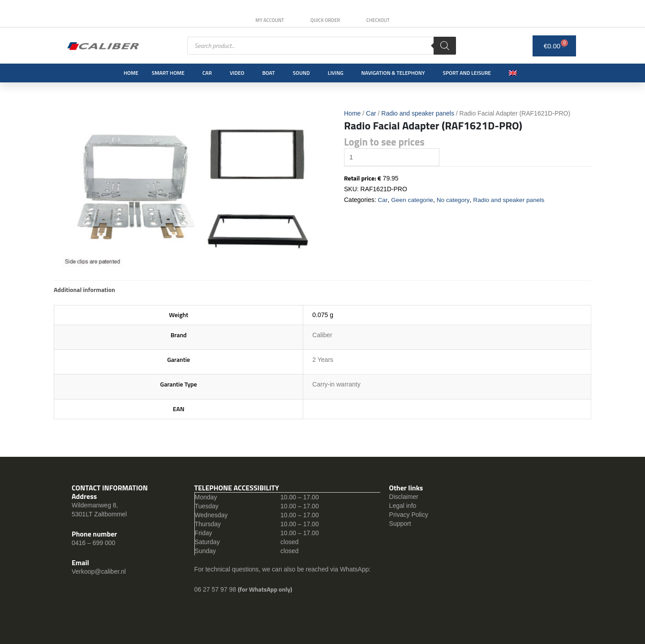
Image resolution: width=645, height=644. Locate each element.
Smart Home (168, 73)
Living (336, 73)
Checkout (379, 20)
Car (207, 73)
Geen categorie (413, 200)
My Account (268, 20)
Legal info (403, 506)
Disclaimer (404, 497)
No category (454, 200)
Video (237, 73)
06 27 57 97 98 (216, 589)
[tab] (84, 290)
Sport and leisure (467, 73)
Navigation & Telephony (393, 73)
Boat (268, 73)
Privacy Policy (409, 515)
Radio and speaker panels (418, 113)
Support (400, 524)
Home (131, 73)
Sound (301, 73)
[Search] (445, 46)
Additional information (84, 290)
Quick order (325, 20)
